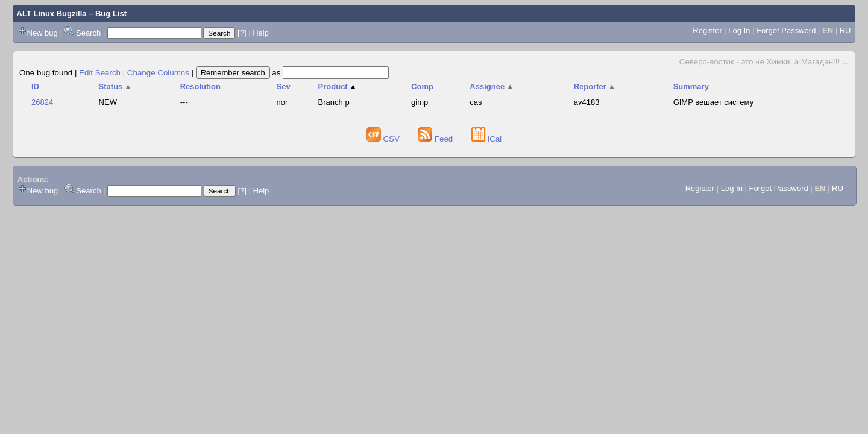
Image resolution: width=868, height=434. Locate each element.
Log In (739, 30)
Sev (284, 86)
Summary (691, 86)
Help (261, 33)
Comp (422, 86)
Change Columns (158, 73)
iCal (487, 139)
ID (35, 86)
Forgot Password (786, 30)
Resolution (200, 86)
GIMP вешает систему (714, 102)
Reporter (595, 86)
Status (115, 86)
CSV (384, 139)
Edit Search (100, 73)
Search (88, 33)
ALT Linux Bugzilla (52, 14)
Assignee (492, 86)
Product (338, 86)
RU (845, 30)
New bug (42, 33)
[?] (242, 33)
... (845, 62)
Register (707, 30)
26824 (42, 102)
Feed (436, 139)
